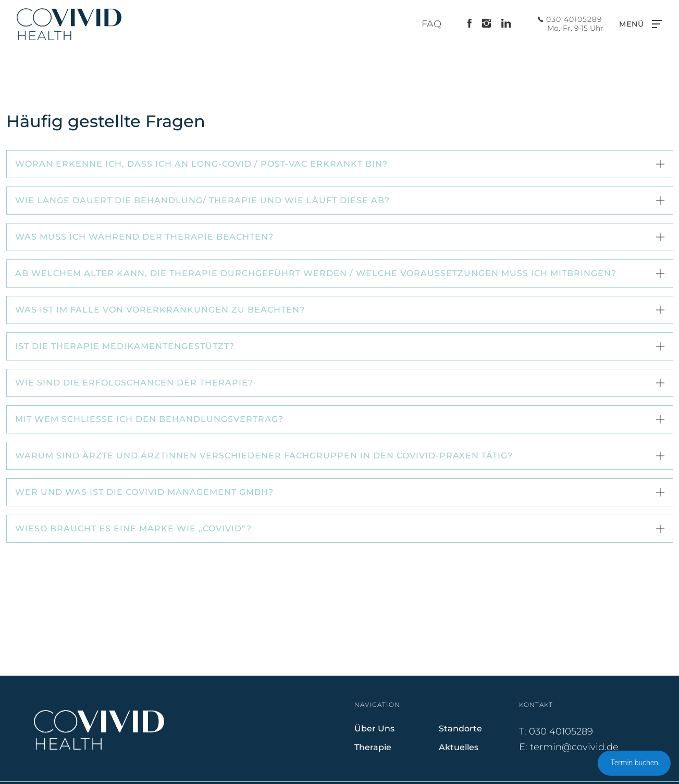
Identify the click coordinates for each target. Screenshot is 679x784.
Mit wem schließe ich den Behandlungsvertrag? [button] (149, 419)
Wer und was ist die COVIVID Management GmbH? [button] (144, 492)
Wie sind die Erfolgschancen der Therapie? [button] (134, 383)
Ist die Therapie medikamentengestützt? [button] (126, 346)
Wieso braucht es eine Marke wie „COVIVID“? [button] (133, 528)
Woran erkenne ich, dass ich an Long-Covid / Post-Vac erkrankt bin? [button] (203, 164)
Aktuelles (459, 747)
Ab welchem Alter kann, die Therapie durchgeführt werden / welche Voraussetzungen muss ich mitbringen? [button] (316, 273)
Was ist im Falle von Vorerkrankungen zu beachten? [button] (160, 310)
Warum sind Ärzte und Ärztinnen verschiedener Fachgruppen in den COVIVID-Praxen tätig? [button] (264, 456)
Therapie (373, 747)
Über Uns (374, 729)
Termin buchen (634, 763)
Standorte (460, 729)
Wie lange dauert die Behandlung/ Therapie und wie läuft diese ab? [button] (202, 200)
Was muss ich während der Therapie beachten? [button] (144, 237)
